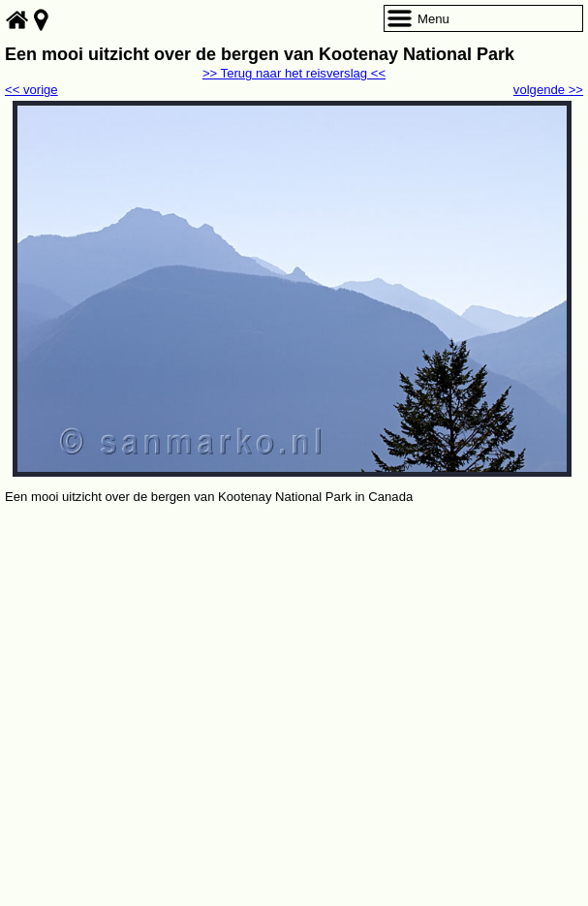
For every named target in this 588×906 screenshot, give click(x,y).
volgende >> (548, 90)
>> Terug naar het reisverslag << (294, 73)
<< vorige (31, 90)
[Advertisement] (294, 653)
